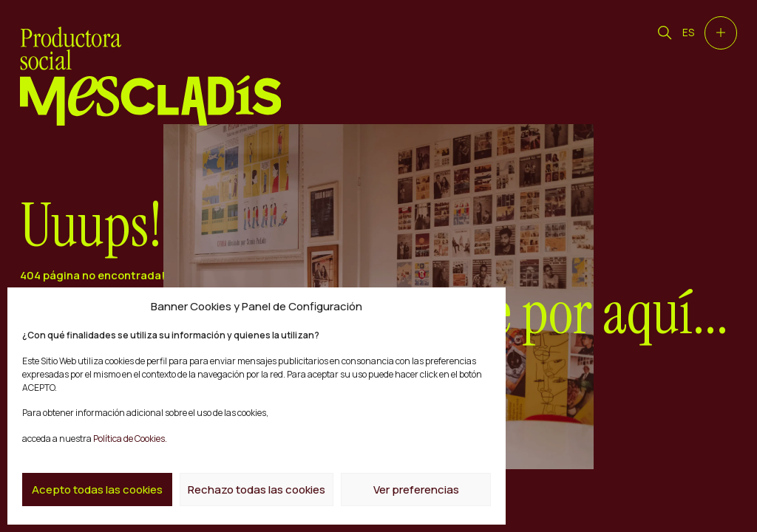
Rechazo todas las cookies (257, 490)
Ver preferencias (416, 490)
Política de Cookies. (129, 439)
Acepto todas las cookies (97, 490)
